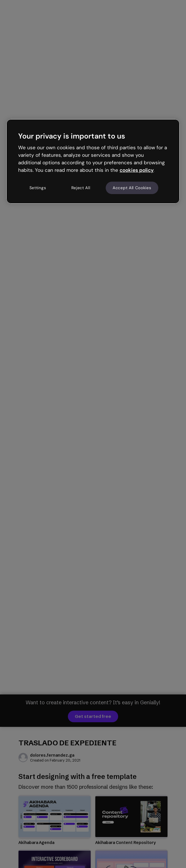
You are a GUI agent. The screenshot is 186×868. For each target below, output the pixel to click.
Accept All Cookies (132, 188)
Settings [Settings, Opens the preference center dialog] (38, 188)
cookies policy (137, 170)
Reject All (81, 188)
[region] (93, 161)
